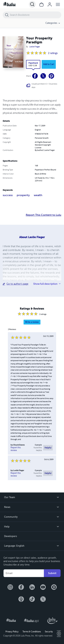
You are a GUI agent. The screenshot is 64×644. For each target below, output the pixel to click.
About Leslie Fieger (32, 237)
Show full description (45, 284)
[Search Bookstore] (35, 15)
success (8, 195)
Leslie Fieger (35, 47)
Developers (10, 536)
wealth (38, 195)
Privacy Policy (12, 632)
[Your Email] (24, 573)
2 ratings (53, 53)
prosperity (23, 195)
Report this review (16, 449)
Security (49, 632)
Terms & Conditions (32, 632)
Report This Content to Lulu (44, 215)
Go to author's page (17, 284)
